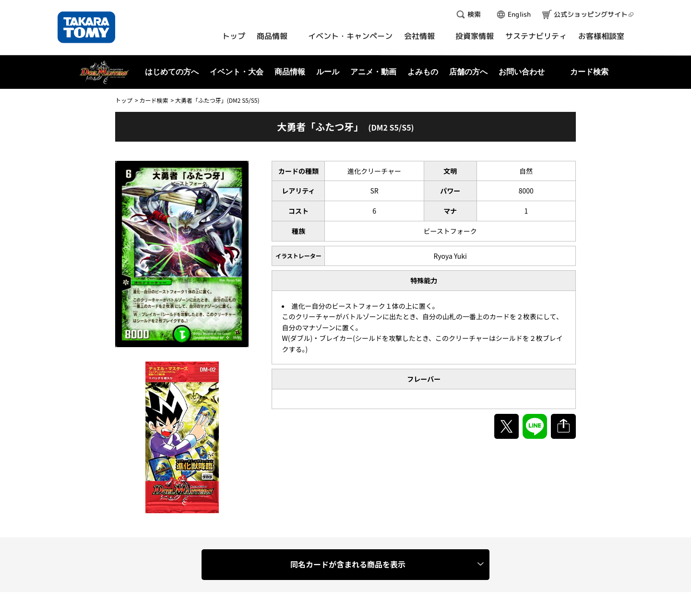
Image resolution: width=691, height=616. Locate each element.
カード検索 (154, 100)
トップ (124, 100)
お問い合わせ (522, 72)
